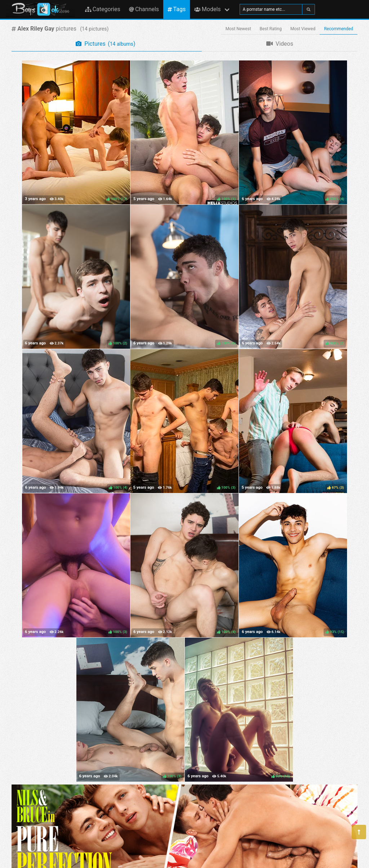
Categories (103, 9)
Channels (144, 9)
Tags (177, 9)
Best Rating (271, 29)
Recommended (339, 29)
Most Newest (238, 29)
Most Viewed (303, 29)
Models (207, 9)
